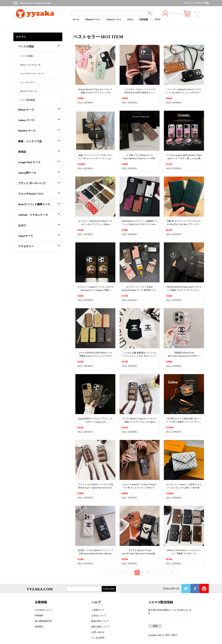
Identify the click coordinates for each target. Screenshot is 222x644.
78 (165, 573)
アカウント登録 (201, 3)
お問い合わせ (98, 632)
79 (171, 573)
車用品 (39, 151)
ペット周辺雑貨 (27, 100)
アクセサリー (39, 246)
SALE (130, 20)
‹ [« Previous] (102, 573)
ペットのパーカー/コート (32, 74)
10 (148, 573)
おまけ (39, 225)
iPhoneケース (93, 20)
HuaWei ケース (39, 130)
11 (153, 573)
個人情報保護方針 (43, 621)
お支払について (99, 616)
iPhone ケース (39, 109)
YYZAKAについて (44, 610)
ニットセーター (27, 82)
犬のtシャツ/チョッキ (30, 65)
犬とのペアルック (29, 91)
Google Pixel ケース (39, 162)
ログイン (188, 3)
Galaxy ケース (39, 120)
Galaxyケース (114, 20)
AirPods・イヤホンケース (39, 214)
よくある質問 (98, 638)
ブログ (157, 20)
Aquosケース (39, 235)
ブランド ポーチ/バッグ (39, 183)
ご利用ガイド (98, 610)
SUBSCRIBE (109, 589)
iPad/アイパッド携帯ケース (39, 204)
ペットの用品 (39, 46)
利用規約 (39, 616)
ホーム (76, 20)
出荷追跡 (144, 20)
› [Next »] (176, 573)
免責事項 (39, 627)
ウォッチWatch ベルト (39, 193)
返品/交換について (100, 627)
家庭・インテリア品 (39, 141)
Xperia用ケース (39, 172)
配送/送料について (100, 621)
